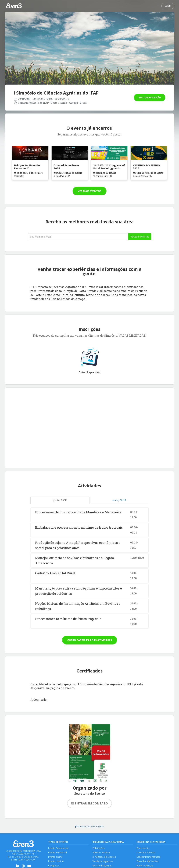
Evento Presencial (58, 853)
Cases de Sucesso (146, 853)
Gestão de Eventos (102, 866)
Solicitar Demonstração (148, 857)
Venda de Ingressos (103, 861)
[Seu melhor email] (78, 237)
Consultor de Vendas (147, 861)
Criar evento (143, 848)
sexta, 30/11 (119, 500)
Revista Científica (101, 853)
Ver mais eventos (89, 191)
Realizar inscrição (150, 98)
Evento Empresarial (58, 848)
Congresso (54, 866)
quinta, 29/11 (60, 500)
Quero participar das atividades (90, 640)
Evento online (55, 857)
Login (168, 6)
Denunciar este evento (89, 826)
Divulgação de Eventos (104, 857)
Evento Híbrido (56, 861)
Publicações (99, 848)
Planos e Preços (145, 866)
